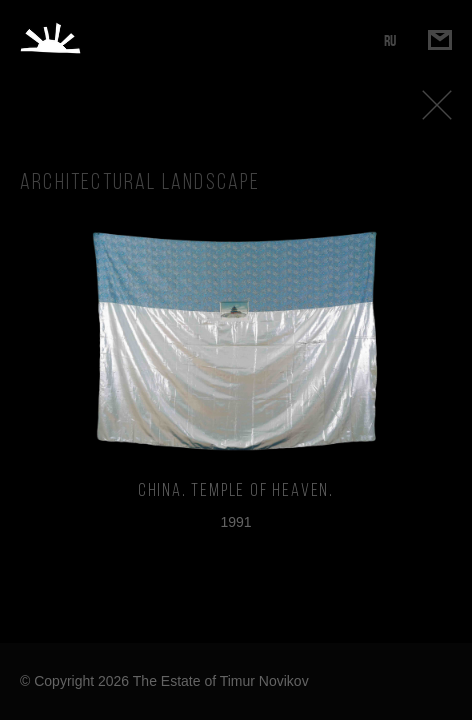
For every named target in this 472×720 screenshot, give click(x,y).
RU (390, 40)
